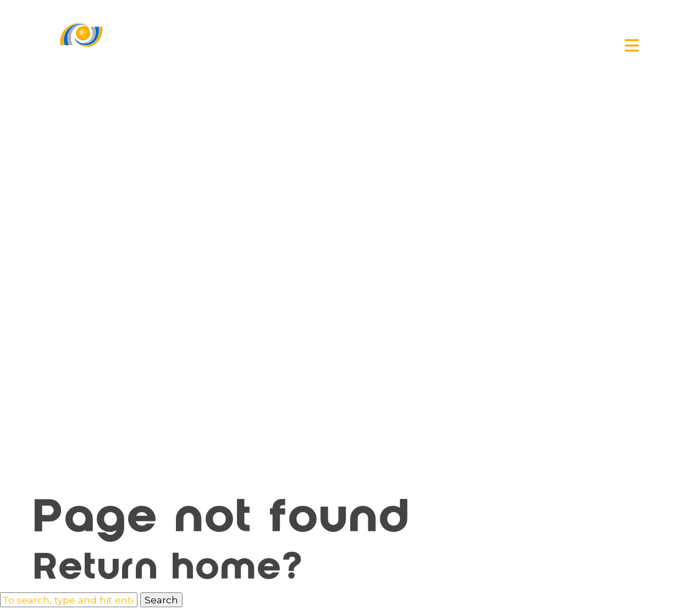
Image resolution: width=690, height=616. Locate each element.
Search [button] (161, 600)
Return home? (170, 570)
